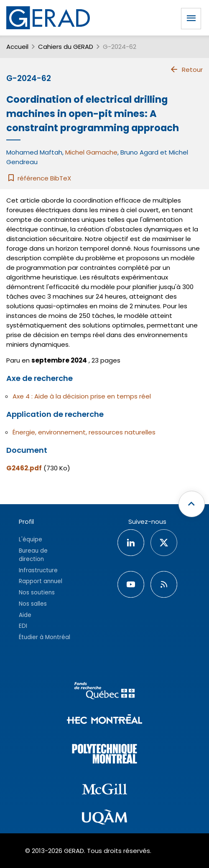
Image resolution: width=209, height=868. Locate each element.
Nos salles (33, 604)
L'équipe (31, 539)
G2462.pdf (24, 468)
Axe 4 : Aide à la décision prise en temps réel (82, 396)
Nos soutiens (37, 593)
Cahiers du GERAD (66, 47)
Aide (25, 615)
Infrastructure (38, 570)
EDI (23, 626)
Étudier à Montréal (45, 637)
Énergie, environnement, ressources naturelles (84, 432)
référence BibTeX (39, 178)
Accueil (17, 47)
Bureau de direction (33, 555)
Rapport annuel (41, 581)
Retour (186, 69)
